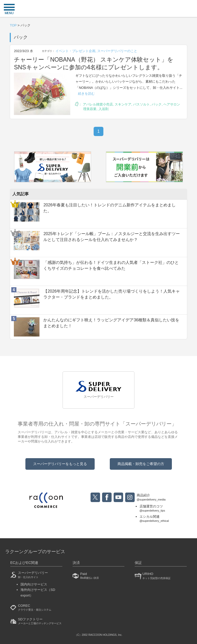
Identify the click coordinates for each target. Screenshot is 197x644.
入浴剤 (104, 109)
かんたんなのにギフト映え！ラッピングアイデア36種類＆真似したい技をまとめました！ (111, 323)
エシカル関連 (154, 519)
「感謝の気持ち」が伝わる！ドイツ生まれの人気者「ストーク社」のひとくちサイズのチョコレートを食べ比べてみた (111, 265)
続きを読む (86, 94)
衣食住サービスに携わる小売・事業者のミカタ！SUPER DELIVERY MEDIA (98, 9)
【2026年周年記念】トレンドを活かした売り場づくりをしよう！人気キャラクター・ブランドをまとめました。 (112, 294)
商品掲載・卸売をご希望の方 (141, 464)
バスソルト (141, 104)
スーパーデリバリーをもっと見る (60, 464)
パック (157, 104)
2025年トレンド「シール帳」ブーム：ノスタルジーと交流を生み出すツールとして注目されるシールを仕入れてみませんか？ (112, 237)
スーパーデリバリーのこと (117, 51)
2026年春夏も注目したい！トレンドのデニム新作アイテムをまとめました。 (110, 208)
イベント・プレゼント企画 (75, 51)
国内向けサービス (34, 584)
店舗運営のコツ (154, 509)
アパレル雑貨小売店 (98, 104)
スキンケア (123, 104)
